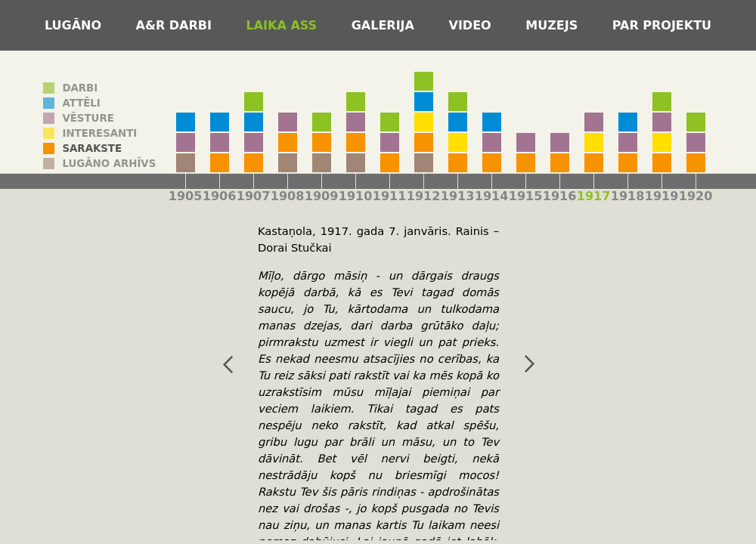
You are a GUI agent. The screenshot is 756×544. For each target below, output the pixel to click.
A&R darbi (176, 25)
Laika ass (284, 25)
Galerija (385, 25)
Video (472, 25)
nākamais (513, 364)
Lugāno (75, 25)
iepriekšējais (212, 364)
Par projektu (662, 25)
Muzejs (554, 25)
